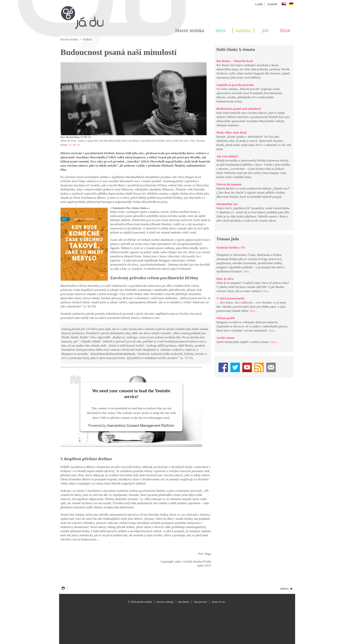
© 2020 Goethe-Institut (140, 602)
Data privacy (200, 602)
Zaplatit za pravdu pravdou (235, 85)
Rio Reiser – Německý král (235, 61)
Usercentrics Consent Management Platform (141, 426)
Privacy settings (165, 602)
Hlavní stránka (190, 30)
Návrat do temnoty (229, 184)
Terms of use (218, 602)
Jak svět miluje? (227, 156)
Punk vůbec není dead (231, 132)
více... (247, 271)
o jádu (259, 4)
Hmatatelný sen (227, 204)
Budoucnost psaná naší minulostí (239, 109)
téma (221, 30)
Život (285, 30)
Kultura (243, 30)
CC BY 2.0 (74, 145)
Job (265, 30)
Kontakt (272, 4)
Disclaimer (184, 602)
